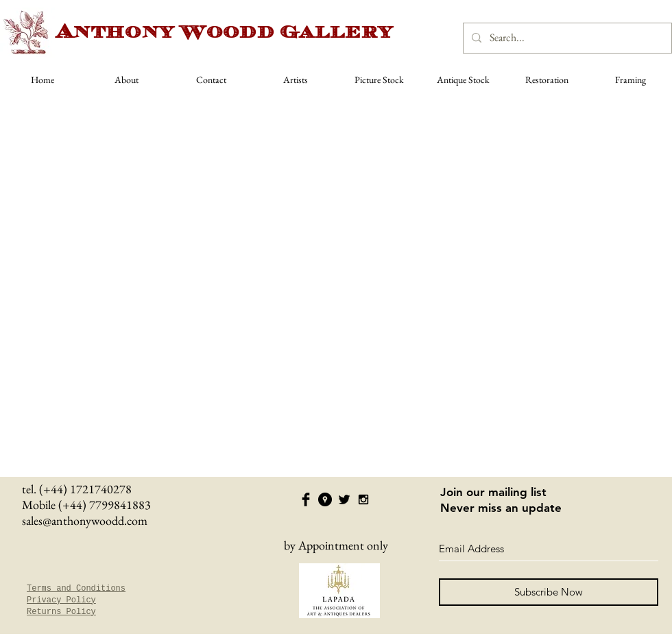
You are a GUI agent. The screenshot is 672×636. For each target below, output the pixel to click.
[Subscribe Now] (549, 592)
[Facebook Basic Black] (306, 499)
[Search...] (566, 38)
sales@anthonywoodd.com (85, 520)
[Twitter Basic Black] (344, 499)
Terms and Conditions (76, 589)
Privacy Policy (61, 600)
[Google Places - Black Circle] (325, 499)
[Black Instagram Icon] (363, 499)
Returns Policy (61, 612)
